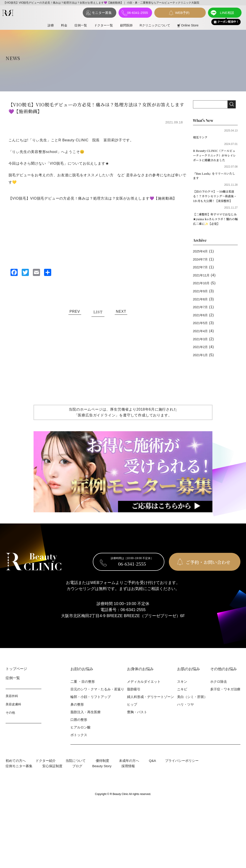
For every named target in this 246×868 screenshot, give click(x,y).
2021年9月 (202, 302)
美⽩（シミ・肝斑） (192, 708)
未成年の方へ (129, 771)
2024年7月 (202, 270)
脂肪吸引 (134, 700)
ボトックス (79, 746)
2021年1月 (202, 366)
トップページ (16, 680)
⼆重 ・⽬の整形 (83, 692)
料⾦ (64, 25)
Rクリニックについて (155, 25)
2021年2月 (202, 358)
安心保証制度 (52, 777)
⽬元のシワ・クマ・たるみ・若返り (97, 700)
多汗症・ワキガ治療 (225, 700)
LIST (98, 312)
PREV (75, 311)
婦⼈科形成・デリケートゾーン (151, 708)
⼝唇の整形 (79, 730)
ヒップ (132, 715)
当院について (76, 771)
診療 (51, 25)
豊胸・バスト (137, 723)
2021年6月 (202, 326)
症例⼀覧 (81, 25)
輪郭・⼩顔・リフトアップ (91, 708)
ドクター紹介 (46, 771)
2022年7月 (202, 278)
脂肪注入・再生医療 (86, 723)
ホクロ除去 (219, 692)
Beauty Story (102, 777)
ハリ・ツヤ (186, 715)
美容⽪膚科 (13, 715)
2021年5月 (202, 334)
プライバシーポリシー (182, 771)
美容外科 (12, 707)
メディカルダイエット (144, 692)
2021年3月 (202, 350)
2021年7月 (202, 318)
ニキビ (182, 700)
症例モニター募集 (19, 777)
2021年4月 (202, 342)
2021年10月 (203, 294)
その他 (10, 724)
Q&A (153, 771)
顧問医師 (126, 25)
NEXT (121, 311)
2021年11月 (203, 286)
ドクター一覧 (104, 25)
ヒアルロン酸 (81, 738)
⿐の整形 (77, 715)
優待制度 (102, 771)
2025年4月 (202, 262)
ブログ (77, 777)
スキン (182, 692)
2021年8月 (202, 310)
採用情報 (128, 777)
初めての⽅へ (16, 771)
